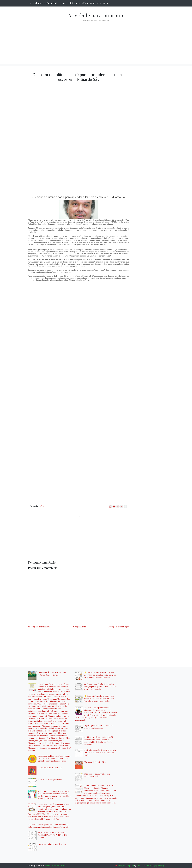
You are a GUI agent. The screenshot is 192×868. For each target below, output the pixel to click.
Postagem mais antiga (118, 627)
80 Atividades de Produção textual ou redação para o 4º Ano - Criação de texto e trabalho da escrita (101, 687)
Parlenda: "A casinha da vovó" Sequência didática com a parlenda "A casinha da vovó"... (100, 753)
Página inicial (80, 627)
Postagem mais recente (40, 627)
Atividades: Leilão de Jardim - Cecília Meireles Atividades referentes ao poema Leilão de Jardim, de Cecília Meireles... (99, 741)
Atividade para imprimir (44, 3)
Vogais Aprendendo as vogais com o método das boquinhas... (99, 727)
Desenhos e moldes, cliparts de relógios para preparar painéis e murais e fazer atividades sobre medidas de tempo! (54, 758)
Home (63, 3)
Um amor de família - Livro (95, 762)
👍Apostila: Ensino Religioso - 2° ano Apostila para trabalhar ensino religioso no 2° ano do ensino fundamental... (100, 675)
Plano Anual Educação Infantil (50, 779)
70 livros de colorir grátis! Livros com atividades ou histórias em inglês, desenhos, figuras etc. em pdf (49, 826)
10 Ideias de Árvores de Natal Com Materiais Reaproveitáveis (52, 674)
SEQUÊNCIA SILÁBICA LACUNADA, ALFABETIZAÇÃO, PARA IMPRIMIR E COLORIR (53, 835)
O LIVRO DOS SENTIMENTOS (50, 768)
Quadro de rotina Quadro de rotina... (52, 844)
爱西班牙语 (159, 865)
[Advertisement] (96, 41)
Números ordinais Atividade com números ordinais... (97, 775)
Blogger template (126, 865)
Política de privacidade (78, 3)
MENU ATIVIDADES (99, 3)
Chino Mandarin (144, 865)
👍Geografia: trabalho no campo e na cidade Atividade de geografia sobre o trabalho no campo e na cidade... (99, 698)
